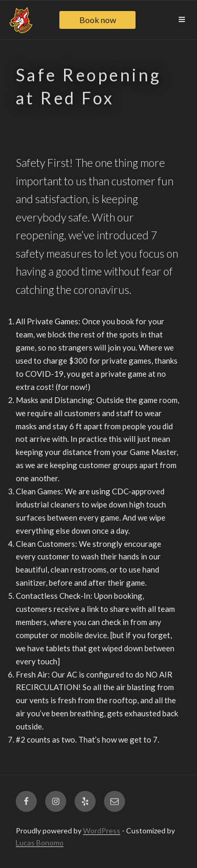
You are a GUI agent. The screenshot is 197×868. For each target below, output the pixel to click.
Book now (98, 20)
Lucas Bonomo (40, 843)
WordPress (102, 830)
